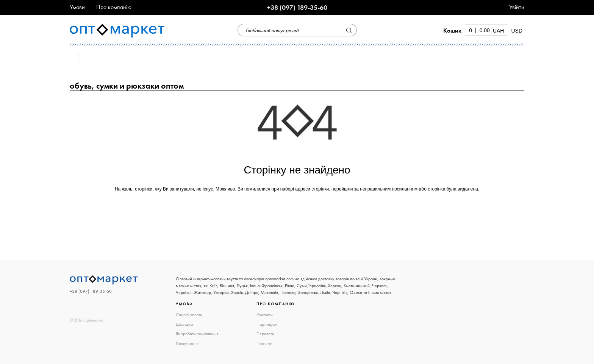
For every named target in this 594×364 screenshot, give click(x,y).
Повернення (187, 344)
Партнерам (267, 324)
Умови (77, 7)
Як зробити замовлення (197, 334)
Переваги (265, 334)
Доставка (184, 324)
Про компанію (114, 7)
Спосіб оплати (189, 315)
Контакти (265, 315)
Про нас (264, 344)
